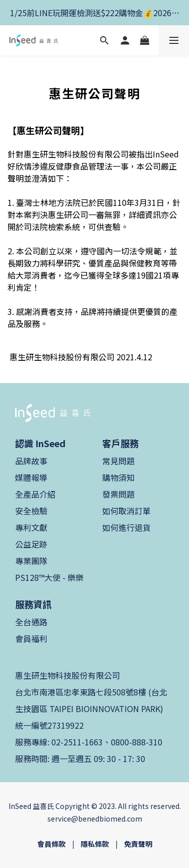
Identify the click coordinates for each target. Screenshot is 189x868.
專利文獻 (31, 527)
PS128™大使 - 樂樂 (49, 577)
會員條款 (51, 844)
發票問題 (118, 494)
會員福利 (31, 638)
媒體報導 (31, 477)
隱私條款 (95, 844)
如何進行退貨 (127, 527)
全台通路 (31, 622)
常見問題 (118, 461)
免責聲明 (138, 844)
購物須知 (118, 477)
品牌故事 (31, 461)
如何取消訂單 (127, 511)
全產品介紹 (35, 494)
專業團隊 (31, 561)
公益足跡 (31, 544)
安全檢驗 (31, 511)
